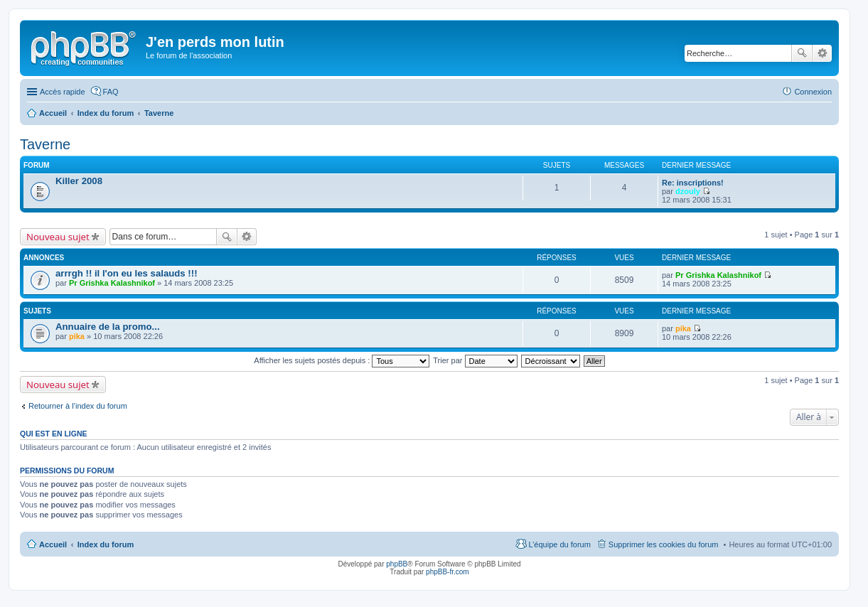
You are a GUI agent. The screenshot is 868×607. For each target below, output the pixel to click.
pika (77, 336)
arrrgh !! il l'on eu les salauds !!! (127, 273)
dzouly (688, 191)
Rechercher (802, 53)
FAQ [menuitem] (111, 92)
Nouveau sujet (58, 237)
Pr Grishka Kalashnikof (112, 283)
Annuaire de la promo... (108, 327)
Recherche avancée (822, 53)
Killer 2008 (79, 181)
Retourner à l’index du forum (78, 406)
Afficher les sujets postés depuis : (342, 360)
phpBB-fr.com (448, 572)
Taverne (45, 144)
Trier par (475, 360)
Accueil (53, 544)
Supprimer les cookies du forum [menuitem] (664, 544)
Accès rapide (63, 92)
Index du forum (106, 544)
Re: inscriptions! (693, 183)
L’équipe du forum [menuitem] (559, 544)
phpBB (397, 564)
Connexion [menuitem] (813, 92)
